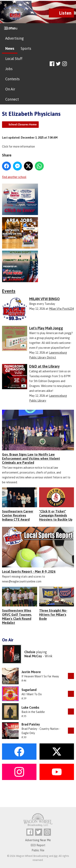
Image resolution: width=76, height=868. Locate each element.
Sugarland (29, 690)
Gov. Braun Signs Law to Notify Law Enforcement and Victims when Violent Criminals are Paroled (31, 458)
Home (10, 28)
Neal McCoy (33, 656)
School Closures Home (23, 124)
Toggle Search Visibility (71, 64)
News (10, 48)
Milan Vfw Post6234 (61, 309)
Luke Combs (30, 707)
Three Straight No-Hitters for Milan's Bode (53, 615)
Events (9, 291)
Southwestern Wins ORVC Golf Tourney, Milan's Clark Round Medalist (17, 617)
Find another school (14, 177)
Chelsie (30, 652)
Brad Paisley (31, 724)
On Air (10, 89)
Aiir (56, 856)
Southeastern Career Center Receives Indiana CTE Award (18, 515)
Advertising (14, 38)
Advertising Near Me (38, 840)
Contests (12, 79)
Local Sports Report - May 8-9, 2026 (29, 571)
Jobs (9, 69)
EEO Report (38, 845)
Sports (26, 48)
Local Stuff (14, 59)
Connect (12, 99)
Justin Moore (31, 672)
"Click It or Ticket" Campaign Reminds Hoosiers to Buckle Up (56, 515)
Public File (38, 850)
